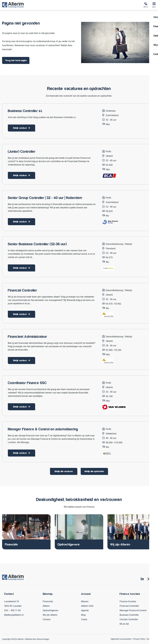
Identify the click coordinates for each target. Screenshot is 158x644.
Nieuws (85, 601)
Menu (154, 5)
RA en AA (124, 624)
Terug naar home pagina (16, 60)
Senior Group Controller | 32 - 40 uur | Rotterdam (45, 198)
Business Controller (129, 615)
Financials (48, 601)
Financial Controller (22, 290)
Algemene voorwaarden (121, 639)
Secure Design (43, 639)
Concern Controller (129, 619)
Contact (47, 619)
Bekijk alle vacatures (64, 471)
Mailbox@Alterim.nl (14, 615)
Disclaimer (151, 639)
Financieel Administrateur (27, 337)
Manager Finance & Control (133, 610)
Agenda (85, 610)
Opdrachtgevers (50, 610)
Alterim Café (87, 606)
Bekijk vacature (20, 128)
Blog (83, 615)
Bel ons (146, 5)
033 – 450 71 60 (12, 610)
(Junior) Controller (22, 152)
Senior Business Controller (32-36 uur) (37, 244)
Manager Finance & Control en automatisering (43, 429)
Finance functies (128, 601)
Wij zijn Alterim (50, 615)
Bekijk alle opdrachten (94, 471)
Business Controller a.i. (25, 111)
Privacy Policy (139, 639)
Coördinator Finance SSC (27, 383)
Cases (84, 619)
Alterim (46, 606)
